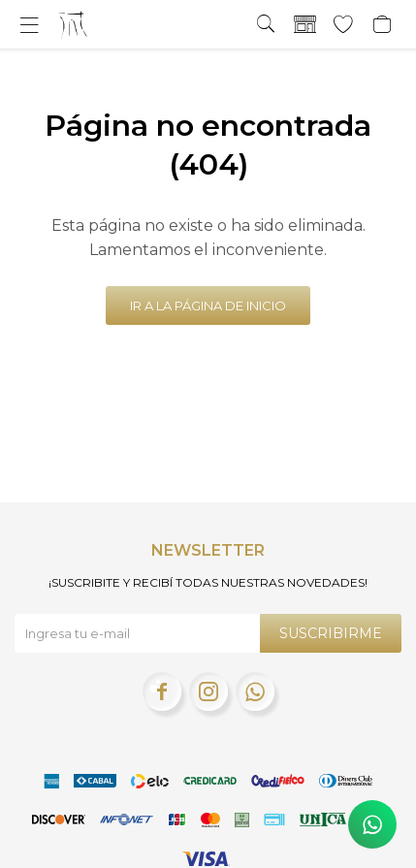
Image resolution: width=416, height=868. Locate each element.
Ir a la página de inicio (208, 305)
